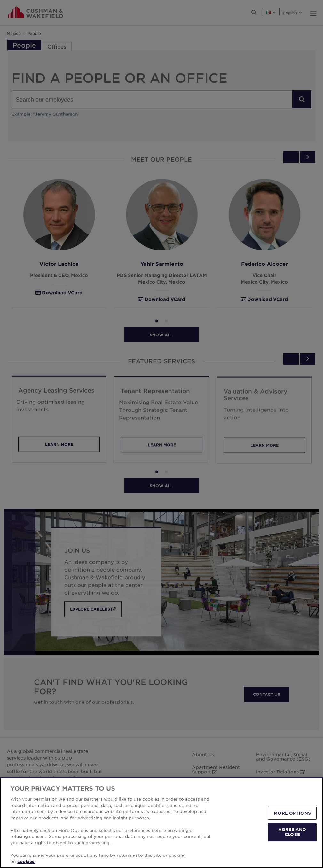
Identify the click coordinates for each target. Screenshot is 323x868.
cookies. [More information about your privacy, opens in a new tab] (26, 861)
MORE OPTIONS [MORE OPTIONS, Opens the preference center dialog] (292, 813)
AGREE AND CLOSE (292, 832)
